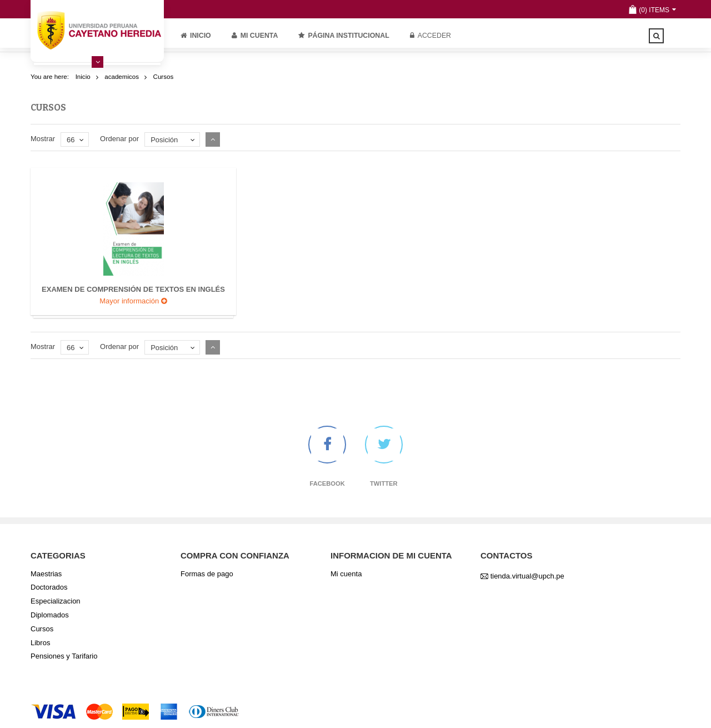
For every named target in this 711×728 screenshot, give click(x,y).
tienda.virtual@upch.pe (527, 576)
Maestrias (46, 574)
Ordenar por (119, 139)
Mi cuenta (255, 36)
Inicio (196, 36)
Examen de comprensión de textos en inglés (133, 289)
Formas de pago (207, 574)
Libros (40, 643)
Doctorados (49, 587)
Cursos (42, 629)
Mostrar (43, 139)
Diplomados (50, 615)
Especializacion (56, 601)
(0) (643, 10)
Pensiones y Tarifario (64, 656)
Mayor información (133, 301)
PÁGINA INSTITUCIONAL (344, 36)
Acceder (430, 36)
